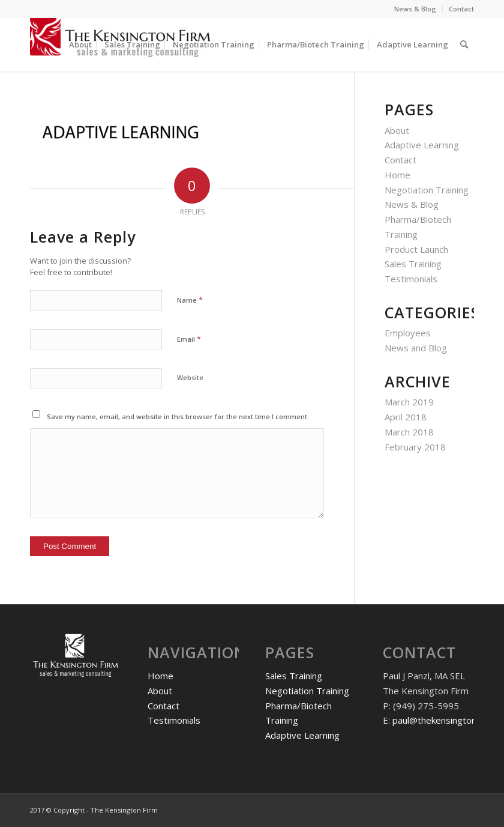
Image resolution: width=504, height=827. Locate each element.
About (397, 130)
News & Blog (415, 9)
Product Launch (416, 249)
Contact (461, 9)
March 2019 (409, 402)
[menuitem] (415, 9)
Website (190, 377)
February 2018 (415, 447)
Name (190, 300)
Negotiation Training (427, 190)
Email (189, 339)
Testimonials (411, 279)
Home (397, 175)
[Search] (464, 44)
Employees (408, 333)
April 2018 (406, 417)
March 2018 (409, 432)
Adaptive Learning (422, 145)
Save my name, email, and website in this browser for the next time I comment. (178, 417)
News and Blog (416, 348)
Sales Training (413, 264)
